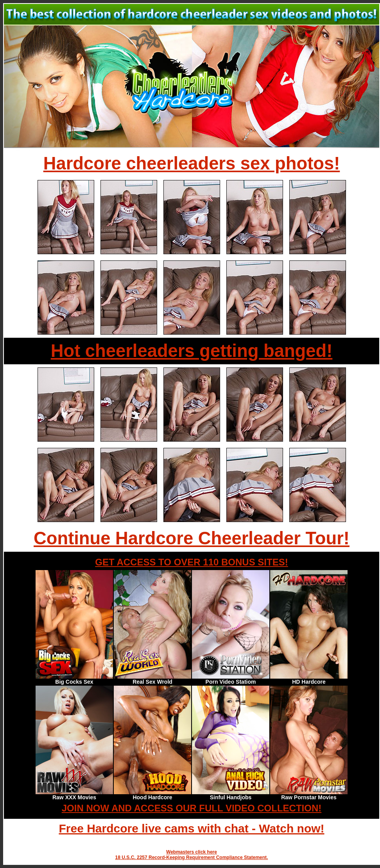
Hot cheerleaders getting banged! (192, 351)
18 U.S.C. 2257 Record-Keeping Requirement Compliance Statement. (192, 857)
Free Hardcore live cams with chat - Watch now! (191, 828)
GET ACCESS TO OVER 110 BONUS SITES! (191, 562)
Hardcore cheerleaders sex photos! (192, 163)
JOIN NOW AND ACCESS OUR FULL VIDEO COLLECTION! (192, 808)
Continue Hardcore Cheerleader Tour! (192, 538)
